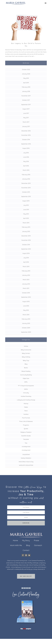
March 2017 (26, 122)
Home (15, 541)
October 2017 (26, 100)
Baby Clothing (26, 357)
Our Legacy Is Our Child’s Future (26, 43)
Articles (26, 346)
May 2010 (26, 310)
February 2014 (26, 271)
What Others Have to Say (26, 462)
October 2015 (26, 192)
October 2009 (26, 328)
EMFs (26, 382)
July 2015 (26, 205)
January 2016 (26, 179)
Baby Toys (26, 360)
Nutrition (26, 414)
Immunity (26, 393)
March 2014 (26, 266)
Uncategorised (26, 447)
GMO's (26, 389)
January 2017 (26, 126)
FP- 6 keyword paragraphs (26, 386)
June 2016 (26, 157)
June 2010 (26, 306)
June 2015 (26, 210)
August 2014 (26, 253)
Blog (26, 46)
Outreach (38, 546)
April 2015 (26, 218)
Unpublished (26, 454)
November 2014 (26, 240)
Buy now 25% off (26, 576)
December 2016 (26, 131)
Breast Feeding (26, 371)
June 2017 (26, 113)
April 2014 (26, 262)
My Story (26, 541)
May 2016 (26, 161)
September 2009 (26, 332)
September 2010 (26, 297)
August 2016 (26, 148)
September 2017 (26, 105)
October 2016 (26, 140)
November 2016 (26, 135)
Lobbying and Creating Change (26, 400)
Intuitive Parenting (26, 396)
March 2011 (26, 288)
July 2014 (26, 258)
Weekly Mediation (26, 458)
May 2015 (26, 214)
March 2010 (26, 315)
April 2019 (26, 83)
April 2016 (26, 166)
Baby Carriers (26, 353)
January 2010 (26, 323)
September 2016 (26, 144)
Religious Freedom (26, 432)
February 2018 (26, 87)
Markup (26, 404)
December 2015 (26, 183)
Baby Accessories (26, 350)
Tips (26, 443)
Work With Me (16, 546)
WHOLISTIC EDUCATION (26, 465)
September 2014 (26, 249)
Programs (26, 425)
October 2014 (26, 245)
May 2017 (26, 118)
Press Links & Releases (26, 421)
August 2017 (26, 109)
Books (26, 368)
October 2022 (26, 69)
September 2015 (26, 196)
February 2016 (26, 175)
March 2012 (26, 280)
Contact (26, 551)
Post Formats (26, 418)
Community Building (26, 375)
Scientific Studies (26, 436)
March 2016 (26, 170)
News (26, 411)
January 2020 (26, 74)
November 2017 (26, 96)
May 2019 (26, 78)
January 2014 (26, 275)
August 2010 (26, 301)
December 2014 (26, 236)
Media (26, 407)
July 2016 (26, 153)
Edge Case (26, 378)
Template (26, 439)
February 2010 (26, 319)
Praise (36, 541)
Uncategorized (26, 450)
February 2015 (26, 227)
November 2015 (26, 188)
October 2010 (26, 293)
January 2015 (26, 231)
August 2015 (26, 201)
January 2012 (26, 284)
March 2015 (26, 223)
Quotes (26, 429)
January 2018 (26, 91)
